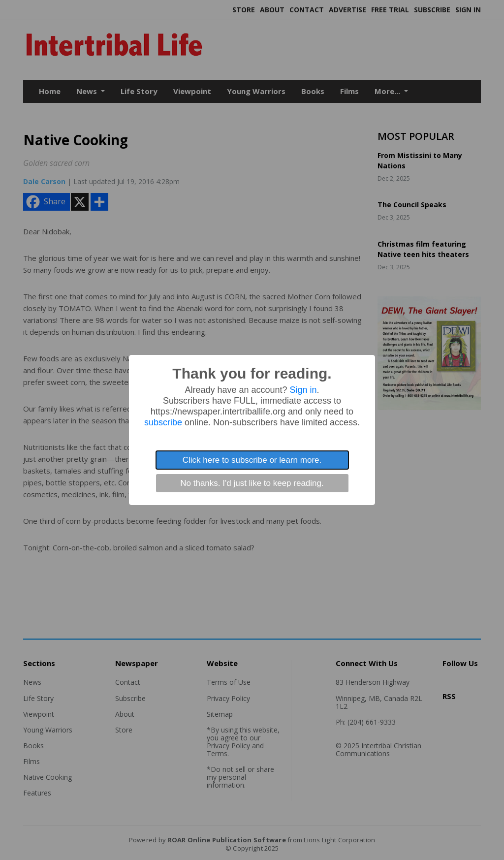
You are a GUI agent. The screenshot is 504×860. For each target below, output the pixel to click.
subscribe (163, 422)
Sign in (303, 390)
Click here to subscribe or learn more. (252, 460)
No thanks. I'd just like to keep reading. (252, 483)
